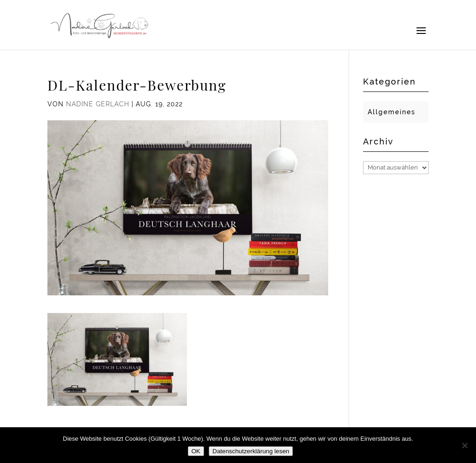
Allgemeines (392, 112)
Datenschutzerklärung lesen (251, 451)
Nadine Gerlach (98, 104)
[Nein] (464, 445)
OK (196, 451)
